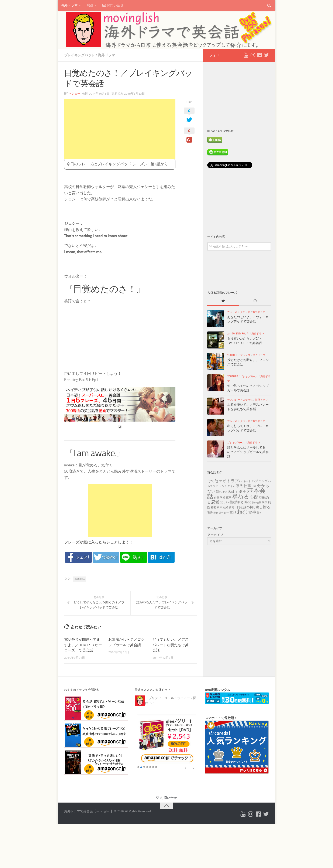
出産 (254, 486)
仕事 (247, 486)
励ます (233, 492)
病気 (265, 502)
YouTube (233, 355)
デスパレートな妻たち (240, 400)
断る (241, 502)
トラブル (235, 481)
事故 (240, 486)
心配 (254, 497)
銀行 (226, 513)
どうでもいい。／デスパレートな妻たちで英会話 (171, 645)
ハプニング (260, 481)
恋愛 (215, 502)
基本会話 (80, 579)
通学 (221, 513)
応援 (262, 498)
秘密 (213, 507)
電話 (233, 512)
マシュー (74, 94)
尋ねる (241, 497)
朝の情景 (257, 503)
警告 (210, 513)
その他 (213, 481)
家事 (229, 497)
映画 (90, 5)
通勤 (216, 513)
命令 (243, 491)
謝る (267, 507)
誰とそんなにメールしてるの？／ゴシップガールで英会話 (248, 452)
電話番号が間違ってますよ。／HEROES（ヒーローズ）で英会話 (83, 645)
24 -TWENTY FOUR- (238, 334)
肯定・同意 (236, 507)
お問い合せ (113, 5)
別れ (219, 492)
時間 (248, 502)
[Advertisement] (120, 129)
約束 (220, 507)
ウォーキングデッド (239, 312)
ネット (247, 481)
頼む (242, 512)
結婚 (226, 507)
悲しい (224, 502)
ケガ (222, 481)
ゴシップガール (249, 377)
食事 (252, 512)
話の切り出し (253, 507)
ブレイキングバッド (79, 55)
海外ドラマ (69, 5)
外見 (217, 498)
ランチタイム (227, 486)
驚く (260, 513)
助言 (225, 492)
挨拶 (233, 502)
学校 (223, 497)
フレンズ (245, 355)
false (186, 769)
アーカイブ (215, 535)
